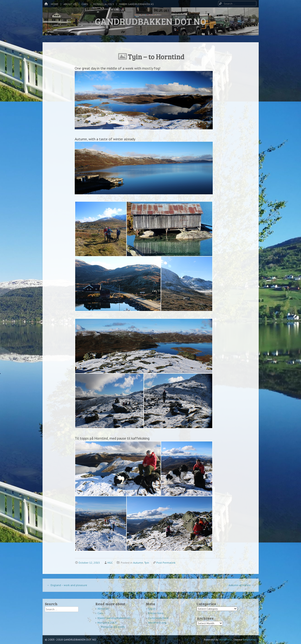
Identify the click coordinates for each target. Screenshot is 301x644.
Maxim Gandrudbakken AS (136, 4)
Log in (152, 609)
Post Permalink (166, 563)
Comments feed (158, 618)
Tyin (147, 563)
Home (54, 4)
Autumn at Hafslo (241, 585)
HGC (110, 563)
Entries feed (156, 613)
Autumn (138, 563)
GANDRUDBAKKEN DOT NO (150, 21)
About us (70, 4)
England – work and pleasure (67, 585)
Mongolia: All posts (113, 627)
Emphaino (249, 640)
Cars (85, 4)
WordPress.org (157, 623)
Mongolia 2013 (103, 4)
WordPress (226, 640)
